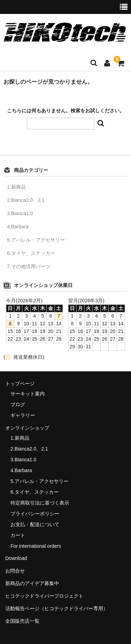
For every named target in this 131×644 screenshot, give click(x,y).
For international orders (36, 546)
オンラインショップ (27, 428)
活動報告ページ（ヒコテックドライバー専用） (57, 608)
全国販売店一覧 (22, 621)
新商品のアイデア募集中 (32, 583)
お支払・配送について (35, 524)
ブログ (18, 404)
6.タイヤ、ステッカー (31, 253)
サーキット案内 (28, 394)
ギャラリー (23, 415)
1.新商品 (16, 187)
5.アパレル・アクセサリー (36, 240)
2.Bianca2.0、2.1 (26, 200)
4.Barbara (18, 227)
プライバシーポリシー (35, 514)
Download (16, 558)
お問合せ (15, 571)
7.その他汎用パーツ (29, 266)
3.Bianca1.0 (20, 213)
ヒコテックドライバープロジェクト (44, 596)
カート (18, 535)
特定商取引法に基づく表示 (40, 503)
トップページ (20, 384)
